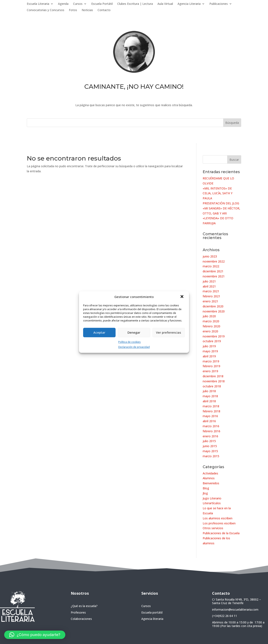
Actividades (210, 473)
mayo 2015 (210, 451)
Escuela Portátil (102, 4)
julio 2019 (209, 346)
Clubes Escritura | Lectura (135, 4)
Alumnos (209, 478)
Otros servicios (213, 528)
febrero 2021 (211, 296)
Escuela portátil (152, 612)
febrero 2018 (211, 411)
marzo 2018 (211, 406)
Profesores (78, 612)
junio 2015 (210, 446)
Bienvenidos (211, 483)
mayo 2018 (210, 396)
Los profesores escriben (219, 523)
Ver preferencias (169, 332)
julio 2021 (209, 281)
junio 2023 (210, 256)
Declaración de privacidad (134, 347)
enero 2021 (210, 301)
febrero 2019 (211, 366)
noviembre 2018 (214, 381)
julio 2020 (209, 316)
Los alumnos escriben (218, 518)
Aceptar (99, 332)
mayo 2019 (210, 351)
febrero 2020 (211, 326)
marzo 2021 (211, 291)
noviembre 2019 (214, 336)
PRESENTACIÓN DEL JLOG (221, 203)
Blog (206, 488)
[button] (182, 297)
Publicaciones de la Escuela (221, 533)
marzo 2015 (211, 456)
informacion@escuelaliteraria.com (235, 609)
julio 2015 (209, 441)
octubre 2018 (212, 386)
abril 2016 (209, 421)
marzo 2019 (211, 361)
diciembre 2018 (213, 376)
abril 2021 (209, 286)
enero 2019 (210, 371)
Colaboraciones (81, 619)
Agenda (63, 4)
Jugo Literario (212, 498)
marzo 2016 (211, 426)
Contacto (104, 10)
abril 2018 (209, 401)
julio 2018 (209, 391)
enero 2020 (210, 331)
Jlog (205, 493)
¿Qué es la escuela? (84, 606)
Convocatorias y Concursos (46, 10)
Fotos (73, 10)
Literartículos (212, 503)
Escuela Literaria (38, 4)
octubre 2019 (212, 341)
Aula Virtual (165, 4)
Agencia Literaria (189, 4)
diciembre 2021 (213, 271)
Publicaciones (219, 4)
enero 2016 (210, 436)
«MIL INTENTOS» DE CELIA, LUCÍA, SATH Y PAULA (218, 193)
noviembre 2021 (214, 276)
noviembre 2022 (214, 261)
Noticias (87, 10)
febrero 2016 (211, 431)
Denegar (134, 332)
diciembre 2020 (213, 306)
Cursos (78, 4)
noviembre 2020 (214, 311)
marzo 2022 (211, 266)
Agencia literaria (152, 619)
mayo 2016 (210, 416)
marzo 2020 (211, 321)
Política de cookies (129, 342)
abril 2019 (209, 356)
